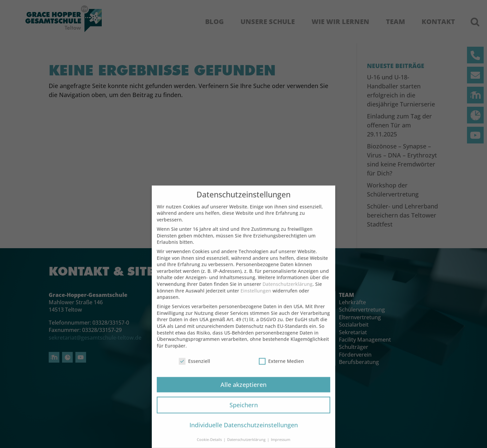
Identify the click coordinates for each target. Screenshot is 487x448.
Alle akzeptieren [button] (243, 392)
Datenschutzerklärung (288, 292)
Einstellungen (256, 298)
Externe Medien (281, 368)
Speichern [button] (244, 412)
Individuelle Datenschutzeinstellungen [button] (244, 433)
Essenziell (194, 368)
